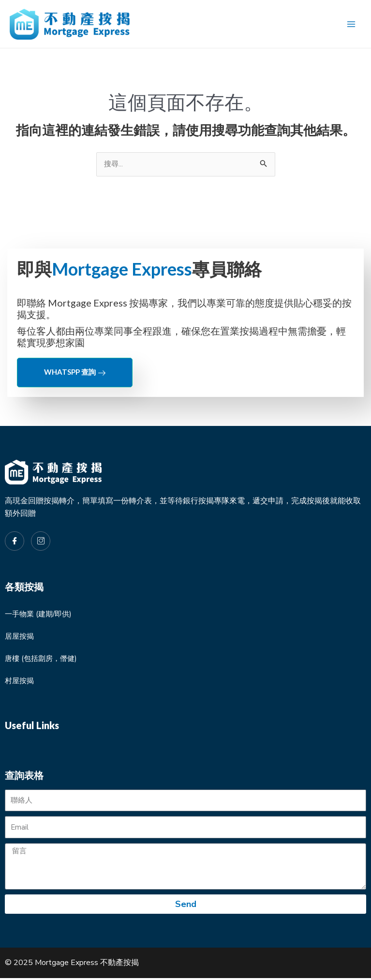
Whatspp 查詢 (75, 373)
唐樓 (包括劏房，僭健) (43, 659)
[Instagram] (41, 542)
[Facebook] (15, 542)
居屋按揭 (20, 637)
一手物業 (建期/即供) (40, 615)
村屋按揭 (20, 682)
